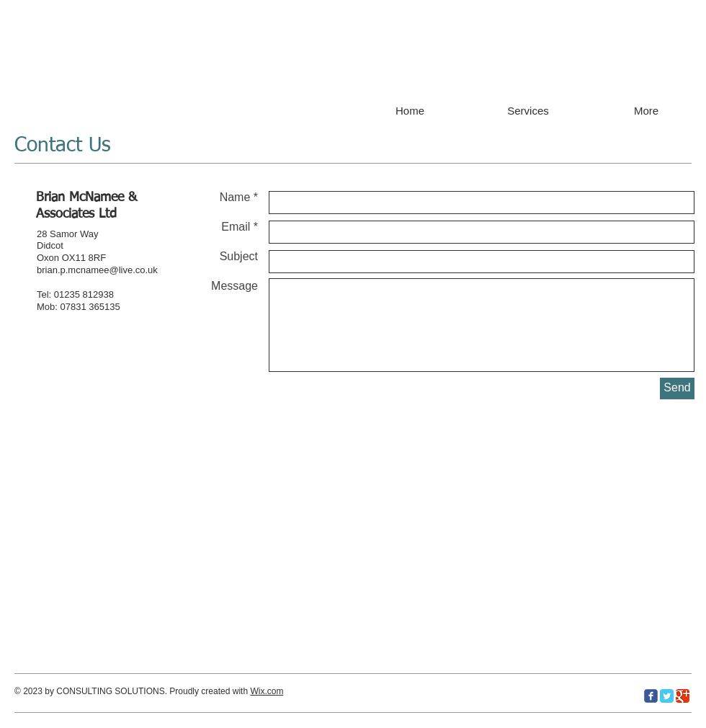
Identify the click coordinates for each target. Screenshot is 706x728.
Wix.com (267, 691)
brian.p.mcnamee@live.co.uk (97, 270)
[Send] (677, 389)
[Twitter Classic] (667, 696)
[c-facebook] (651, 696)
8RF (98, 258)
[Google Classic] (683, 696)
